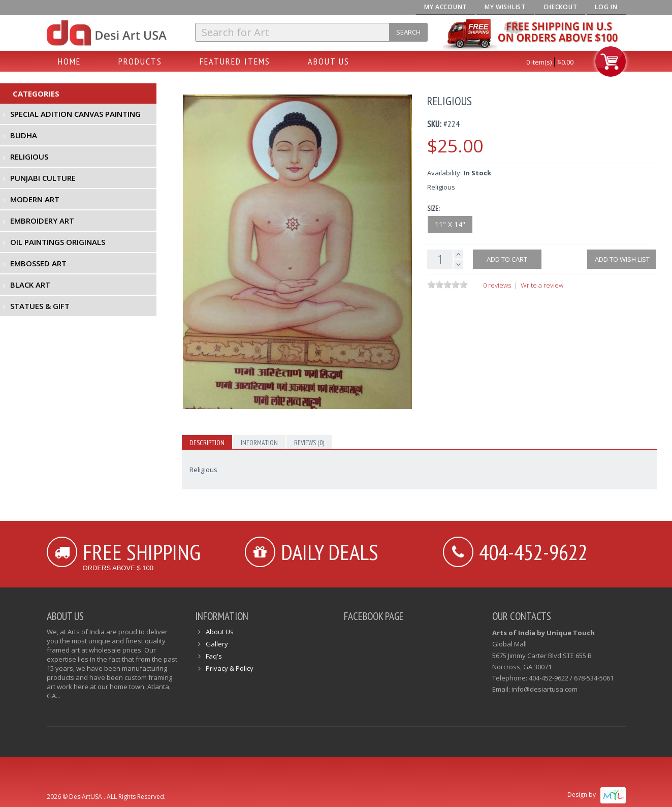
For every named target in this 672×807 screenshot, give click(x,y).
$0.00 (565, 62)
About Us (329, 61)
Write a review (542, 285)
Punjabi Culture (43, 178)
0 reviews (497, 285)
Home (69, 61)
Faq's (214, 656)
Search (408, 32)
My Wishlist (505, 7)
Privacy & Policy (230, 668)
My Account (445, 7)
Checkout (561, 7)
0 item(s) (539, 62)
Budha (24, 135)
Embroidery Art (42, 221)
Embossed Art (38, 263)
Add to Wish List (621, 259)
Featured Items (235, 61)
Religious (29, 157)
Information (259, 443)
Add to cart (507, 259)
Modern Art (35, 199)
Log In (606, 7)
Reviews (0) (309, 443)
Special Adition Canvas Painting (75, 114)
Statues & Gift (40, 306)
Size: (433, 208)
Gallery (217, 644)
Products (140, 61)
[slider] (447, 285)
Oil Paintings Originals (58, 242)
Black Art (30, 285)
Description (207, 443)
